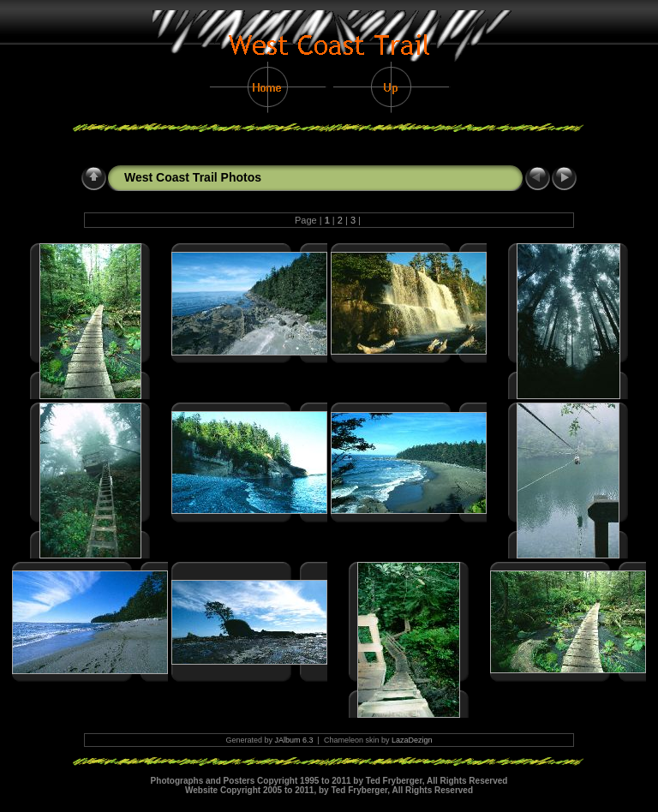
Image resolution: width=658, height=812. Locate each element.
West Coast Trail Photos (193, 177)
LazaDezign (412, 740)
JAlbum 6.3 (294, 740)
